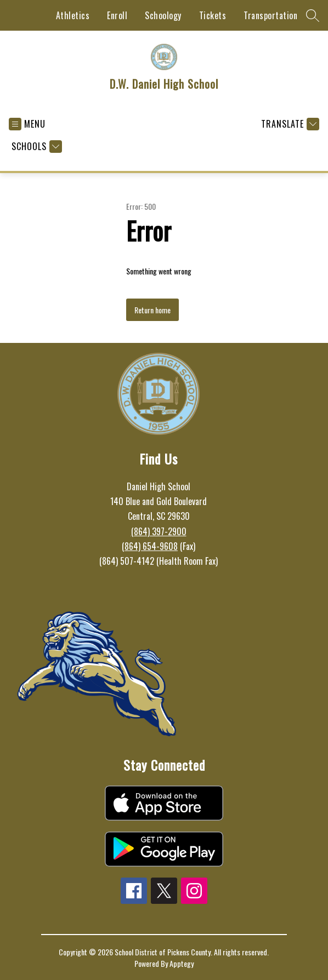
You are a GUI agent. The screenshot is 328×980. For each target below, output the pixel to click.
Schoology (163, 15)
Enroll (117, 15)
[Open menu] (27, 124)
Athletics (73, 15)
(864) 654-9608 (150, 546)
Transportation (270, 15)
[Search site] (313, 15)
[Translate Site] (289, 124)
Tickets (213, 15)
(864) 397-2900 (159, 531)
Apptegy (182, 963)
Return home (152, 310)
